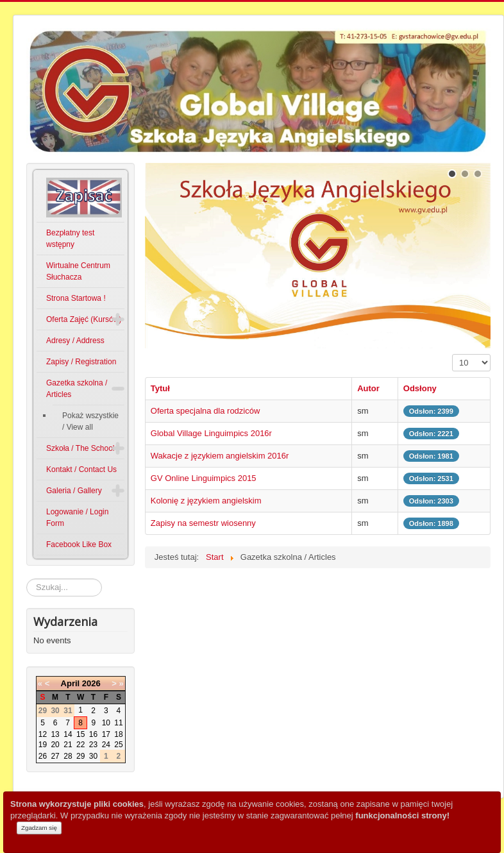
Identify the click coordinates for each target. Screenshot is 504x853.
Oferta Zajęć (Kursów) (84, 319)
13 (55, 734)
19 (43, 745)
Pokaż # (452, 354)
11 (118, 723)
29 (80, 756)
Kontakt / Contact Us (81, 469)
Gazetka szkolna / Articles (77, 389)
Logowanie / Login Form (77, 518)
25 (118, 745)
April (71, 683)
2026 (91, 683)
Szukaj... (27, 579)
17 (106, 734)
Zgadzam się (39, 828)
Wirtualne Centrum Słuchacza (78, 271)
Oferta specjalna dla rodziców (206, 411)
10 (106, 723)
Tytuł (160, 388)
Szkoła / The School (80, 448)
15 (80, 734)
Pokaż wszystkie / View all (90, 421)
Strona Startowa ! (76, 298)
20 (55, 745)
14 (68, 734)
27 (55, 756)
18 (118, 734)
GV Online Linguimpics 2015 (204, 478)
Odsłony (420, 388)
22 (80, 745)
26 (43, 756)
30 (93, 756)
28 (68, 756)
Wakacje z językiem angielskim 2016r (220, 456)
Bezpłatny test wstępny (70, 239)
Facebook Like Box (79, 545)
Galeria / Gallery (74, 491)
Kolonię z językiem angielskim (206, 501)
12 (43, 734)
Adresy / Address (75, 341)
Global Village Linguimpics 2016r (211, 433)
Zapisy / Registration (81, 362)
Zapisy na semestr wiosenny (203, 523)
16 (93, 734)
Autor (368, 388)
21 (68, 745)
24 (106, 745)
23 (93, 745)
